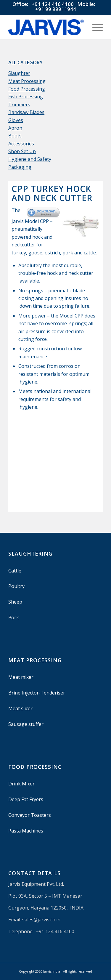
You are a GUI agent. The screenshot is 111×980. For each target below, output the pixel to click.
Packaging (20, 167)
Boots (15, 136)
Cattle (15, 571)
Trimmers (19, 105)
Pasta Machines (26, 831)
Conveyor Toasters (30, 815)
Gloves (16, 120)
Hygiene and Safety (30, 159)
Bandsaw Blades (26, 112)
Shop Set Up (22, 151)
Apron (15, 128)
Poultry (16, 586)
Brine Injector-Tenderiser (37, 693)
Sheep (15, 602)
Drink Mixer (21, 784)
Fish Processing (26, 97)
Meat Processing (27, 81)
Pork (14, 617)
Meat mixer (21, 677)
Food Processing (27, 89)
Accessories (21, 144)
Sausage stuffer (26, 724)
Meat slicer (20, 708)
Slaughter (19, 73)
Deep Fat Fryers (26, 799)
